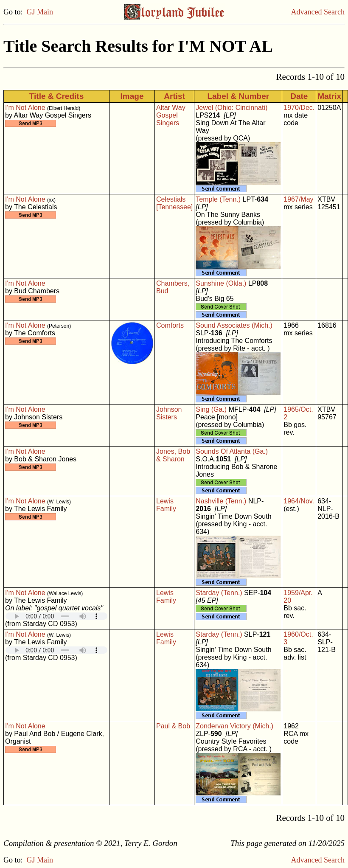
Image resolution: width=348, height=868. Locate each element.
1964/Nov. (299, 501)
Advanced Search (318, 12)
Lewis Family (166, 505)
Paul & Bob (173, 726)
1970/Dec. (299, 108)
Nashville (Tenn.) (221, 501)
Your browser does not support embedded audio (56, 616)
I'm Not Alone (25, 108)
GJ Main (40, 12)
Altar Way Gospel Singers (171, 115)
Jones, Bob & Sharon (173, 455)
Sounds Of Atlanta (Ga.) (232, 451)
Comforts (170, 325)
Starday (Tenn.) (219, 593)
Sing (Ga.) (211, 409)
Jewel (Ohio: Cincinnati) (232, 108)
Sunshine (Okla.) (221, 283)
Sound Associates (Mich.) (234, 325)
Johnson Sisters (169, 413)
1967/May (298, 199)
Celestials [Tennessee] (174, 203)
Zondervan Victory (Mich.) (234, 726)
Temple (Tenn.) (218, 199)
